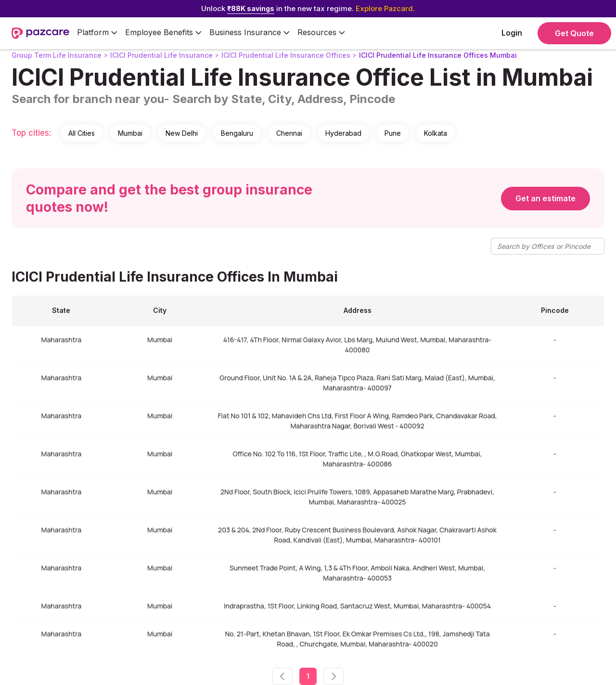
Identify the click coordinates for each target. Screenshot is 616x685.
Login (512, 33)
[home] (40, 33)
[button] (97, 33)
